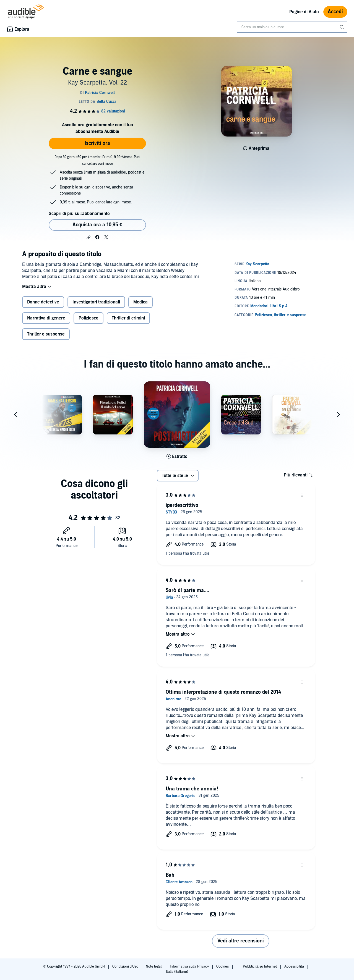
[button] (88, 237)
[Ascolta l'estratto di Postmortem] (177, 461)
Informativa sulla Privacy (190, 966)
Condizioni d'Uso (126, 966)
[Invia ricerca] (342, 27)
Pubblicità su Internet (260, 966)
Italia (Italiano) (177, 972)
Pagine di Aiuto (304, 12)
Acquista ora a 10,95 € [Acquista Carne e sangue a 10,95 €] (97, 225)
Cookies (223, 966)
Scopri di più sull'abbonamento (79, 214)
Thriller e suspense (46, 339)
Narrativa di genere (46, 323)
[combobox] (292, 27)
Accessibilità (295, 966)
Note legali (154, 966)
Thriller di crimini (128, 323)
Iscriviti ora (97, 143)
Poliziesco (88, 323)
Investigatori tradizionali (96, 306)
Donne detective (43, 306)
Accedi (335, 12)
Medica (140, 306)
